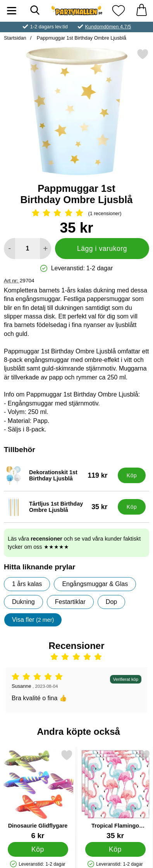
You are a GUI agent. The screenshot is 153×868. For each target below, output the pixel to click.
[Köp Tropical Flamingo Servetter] (115, 849)
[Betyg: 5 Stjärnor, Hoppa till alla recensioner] (76, 214)
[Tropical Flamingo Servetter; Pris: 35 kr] (115, 794)
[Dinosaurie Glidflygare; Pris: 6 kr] (38, 794)
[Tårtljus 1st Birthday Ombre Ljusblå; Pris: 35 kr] (59, 507)
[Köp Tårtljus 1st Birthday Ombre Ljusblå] (132, 507)
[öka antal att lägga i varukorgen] (46, 249)
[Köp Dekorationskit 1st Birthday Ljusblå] (132, 475)
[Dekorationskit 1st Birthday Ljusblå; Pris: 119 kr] (59, 475)
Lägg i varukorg (102, 249)
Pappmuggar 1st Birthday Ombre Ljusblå (81, 38)
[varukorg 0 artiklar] (141, 11)
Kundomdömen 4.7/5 (108, 27)
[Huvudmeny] (12, 11)
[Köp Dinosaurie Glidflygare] (38, 849)
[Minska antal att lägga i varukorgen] (9, 249)
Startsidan (15, 38)
